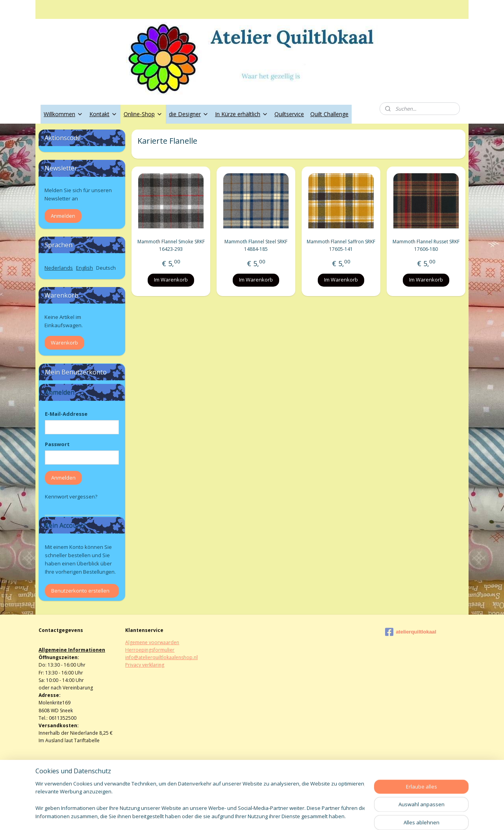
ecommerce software (273, 816)
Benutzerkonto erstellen (80, 591)
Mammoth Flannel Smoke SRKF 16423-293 (171, 245)
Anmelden (63, 216)
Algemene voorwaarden (152, 642)
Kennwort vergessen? (71, 497)
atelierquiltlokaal (411, 632)
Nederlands (59, 268)
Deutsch (106, 268)
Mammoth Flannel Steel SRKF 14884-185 (256, 245)
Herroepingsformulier (150, 650)
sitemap (225, 816)
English (84, 268)
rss (242, 816)
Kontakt (103, 114)
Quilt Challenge (329, 114)
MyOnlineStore (343, 816)
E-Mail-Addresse (66, 414)
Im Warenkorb (171, 280)
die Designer (189, 114)
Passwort (57, 444)
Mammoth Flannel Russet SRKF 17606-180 (426, 245)
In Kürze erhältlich (242, 114)
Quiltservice (289, 114)
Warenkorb (64, 343)
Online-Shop (143, 114)
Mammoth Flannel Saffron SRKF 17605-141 (341, 245)
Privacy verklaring (145, 665)
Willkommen (63, 114)
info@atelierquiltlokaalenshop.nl (161, 657)
